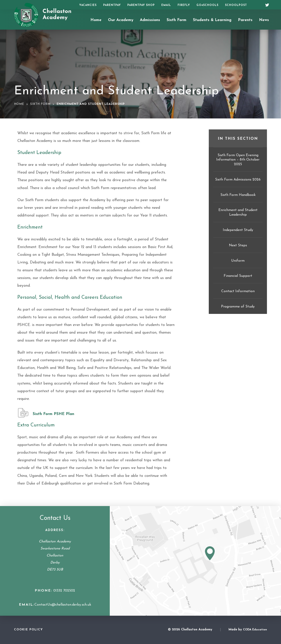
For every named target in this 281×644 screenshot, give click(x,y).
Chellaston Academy (57, 15)
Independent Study (238, 230)
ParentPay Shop (141, 5)
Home (96, 20)
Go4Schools (207, 5)
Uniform (238, 261)
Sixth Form (177, 20)
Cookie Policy (29, 630)
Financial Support (238, 276)
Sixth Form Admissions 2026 (238, 180)
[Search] (256, 5)
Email (166, 5)
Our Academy (121, 20)
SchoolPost (236, 5)
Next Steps (238, 245)
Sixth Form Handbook (238, 195)
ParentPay (112, 5)
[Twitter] (266, 4)
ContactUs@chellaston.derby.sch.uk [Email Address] (63, 605)
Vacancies (88, 5)
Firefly (184, 5)
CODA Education (255, 630)
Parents (245, 20)
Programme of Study (238, 307)
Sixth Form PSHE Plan (53, 414)
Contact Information (238, 291)
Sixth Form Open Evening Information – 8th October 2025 (238, 160)
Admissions (150, 20)
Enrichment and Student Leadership (238, 212)
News (264, 20)
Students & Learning (212, 20)
